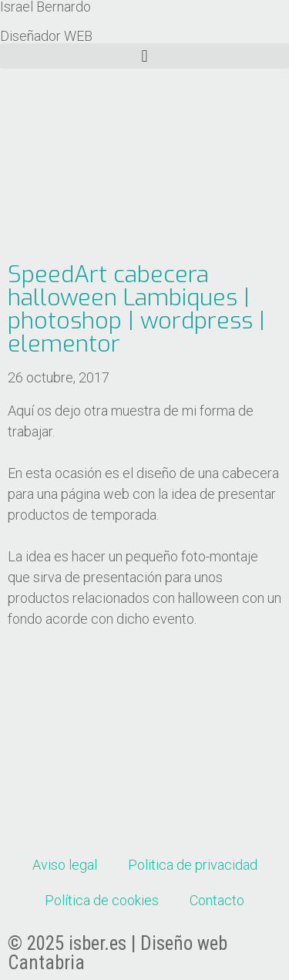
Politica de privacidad (193, 865)
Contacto (217, 900)
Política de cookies (102, 900)
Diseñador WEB (46, 36)
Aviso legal (65, 865)
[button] (144, 56)
